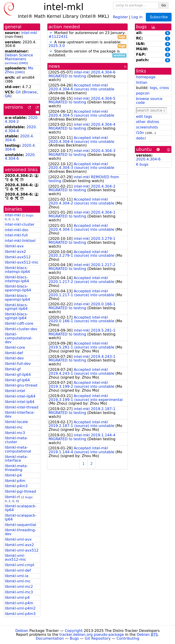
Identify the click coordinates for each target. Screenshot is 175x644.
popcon (143, 93)
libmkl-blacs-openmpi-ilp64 (18, 288)
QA (8, 96)
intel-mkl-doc (17, 230)
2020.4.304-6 (148, 159)
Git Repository (98, 638)
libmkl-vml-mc (18, 581)
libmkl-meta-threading (16, 468)
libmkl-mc (14, 427)
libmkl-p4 (13, 475)
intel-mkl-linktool (20, 241)
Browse (30, 92)
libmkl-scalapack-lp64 (21, 517)
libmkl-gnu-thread (21, 385)
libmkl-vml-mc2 (19, 587)
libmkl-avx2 (15, 252)
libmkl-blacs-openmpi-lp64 (17, 298)
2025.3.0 (57, 46)
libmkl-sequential (21, 525)
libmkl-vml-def (18, 570)
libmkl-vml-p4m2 (20, 608)
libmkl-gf (13, 369)
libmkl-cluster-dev (21, 329)
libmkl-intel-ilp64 (20, 396)
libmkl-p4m (15, 481)
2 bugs (27, 497)
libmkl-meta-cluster (16, 440)
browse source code (149, 101)
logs (153, 88)
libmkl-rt (12, 497)
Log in (137, 17)
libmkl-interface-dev (20, 414)
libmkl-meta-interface (16, 459)
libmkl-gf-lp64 (17, 380)
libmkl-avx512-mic (22, 262)
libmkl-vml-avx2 (19, 545)
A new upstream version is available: (87, 44)
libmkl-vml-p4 (17, 598)
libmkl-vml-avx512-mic (15, 558)
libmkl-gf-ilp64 (18, 375)
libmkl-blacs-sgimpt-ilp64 (16, 307)
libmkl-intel (15, 391)
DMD (23, 63)
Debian (22, 631)
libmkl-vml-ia (17, 576)
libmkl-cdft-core (19, 323)
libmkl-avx (14, 246)
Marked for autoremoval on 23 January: (87, 35)
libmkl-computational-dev (19, 338)
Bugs (74, 638)
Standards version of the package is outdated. (87, 53)
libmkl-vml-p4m (19, 603)
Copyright (74, 631)
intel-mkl (29, 33)
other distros (148, 122)
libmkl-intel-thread (22, 407)
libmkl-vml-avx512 (22, 550)
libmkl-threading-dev (20, 532)
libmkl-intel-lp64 (20, 402)
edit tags (144, 116)
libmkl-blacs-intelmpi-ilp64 (17, 270)
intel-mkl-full (16, 235)
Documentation (50, 638)
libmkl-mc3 (15, 433)
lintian (142, 82)
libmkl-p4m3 (16, 486)
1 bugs (28, 215)
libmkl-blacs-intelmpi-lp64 (17, 279)
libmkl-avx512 (18, 257)
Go (164, 5)
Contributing (128, 638)
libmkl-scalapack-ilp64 (21, 508)
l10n (140, 133)
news (54, 66)
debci (141, 138)
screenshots (147, 127)
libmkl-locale (16, 422)
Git (18, 92)
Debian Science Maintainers (19, 57)
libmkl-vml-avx (18, 539)
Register (121, 17)
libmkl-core (15, 347)
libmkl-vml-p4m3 (20, 614)
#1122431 (58, 37)
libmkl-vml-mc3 (19, 592)
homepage (146, 77)
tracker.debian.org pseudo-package (92, 635)
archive (11, 63)
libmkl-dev (14, 358)
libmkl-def (14, 353)
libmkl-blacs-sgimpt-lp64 (16, 316)
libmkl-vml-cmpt (20, 565)
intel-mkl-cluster (20, 224)
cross (164, 88)
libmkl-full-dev (18, 364)
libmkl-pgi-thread (20, 491)
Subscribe (159, 17)
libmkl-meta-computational (18, 449)
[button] (51, 33)
